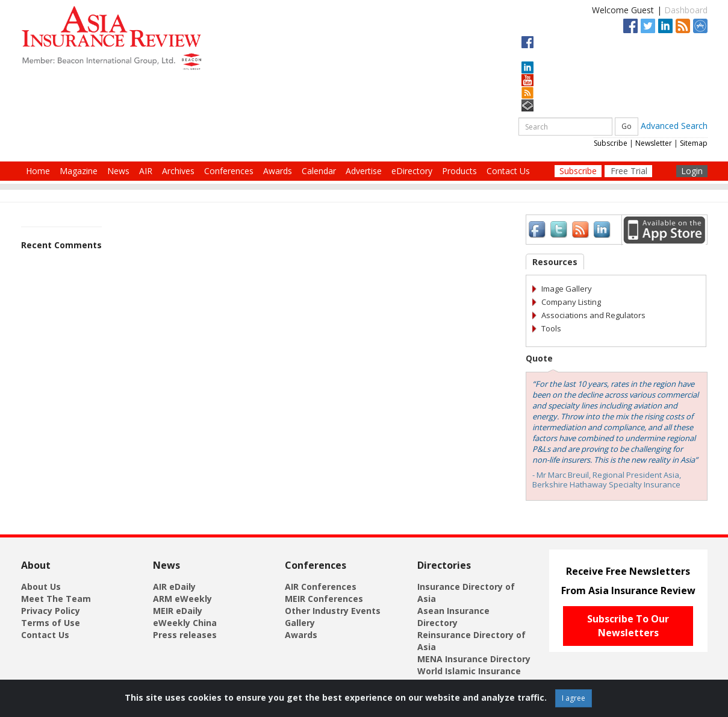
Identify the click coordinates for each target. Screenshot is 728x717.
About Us (41, 587)
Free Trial (629, 171)
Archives (178, 171)
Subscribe (611, 143)
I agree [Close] (574, 698)
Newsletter (654, 143)
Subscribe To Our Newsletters (628, 626)
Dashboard (686, 10)
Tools (551, 328)
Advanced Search (674, 126)
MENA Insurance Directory (474, 659)
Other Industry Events (333, 611)
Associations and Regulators (593, 315)
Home (38, 171)
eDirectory (412, 171)
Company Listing (571, 302)
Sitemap (694, 143)
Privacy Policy (51, 611)
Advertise (364, 171)
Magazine (79, 171)
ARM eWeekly (182, 599)
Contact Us (508, 171)
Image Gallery (567, 289)
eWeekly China (185, 623)
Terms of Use (51, 623)
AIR (146, 171)
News (118, 171)
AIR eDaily (174, 587)
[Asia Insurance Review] (111, 37)
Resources (555, 262)
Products (459, 171)
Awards (278, 171)
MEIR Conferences (324, 599)
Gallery (300, 623)
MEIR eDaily (178, 611)
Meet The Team (56, 599)
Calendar (319, 171)
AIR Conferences (321, 587)
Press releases (185, 635)
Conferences (229, 171)
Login (692, 171)
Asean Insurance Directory (453, 617)
